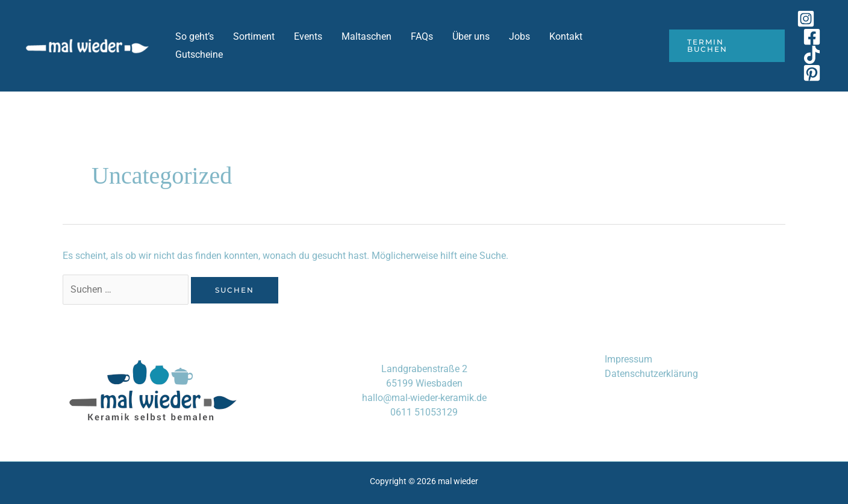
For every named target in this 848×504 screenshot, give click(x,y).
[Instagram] (806, 19)
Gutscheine (199, 54)
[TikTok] (812, 55)
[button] (727, 46)
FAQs (422, 36)
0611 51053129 (424, 412)
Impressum (628, 359)
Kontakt (566, 36)
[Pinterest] (812, 73)
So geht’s (195, 36)
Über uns (471, 36)
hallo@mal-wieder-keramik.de (424, 398)
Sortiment (254, 36)
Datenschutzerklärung (651, 374)
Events (308, 36)
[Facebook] (812, 37)
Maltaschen (366, 36)
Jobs (519, 36)
